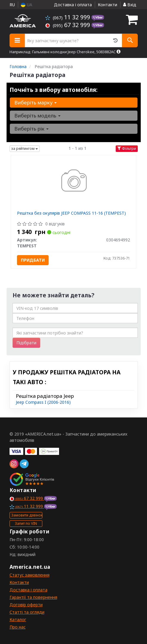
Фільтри (127, 149)
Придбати (33, 260)
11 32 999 (68, 17)
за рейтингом (25, 149)
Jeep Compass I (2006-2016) (43, 402)
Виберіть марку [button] (35, 102)
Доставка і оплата (73, 5)
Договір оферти (26, 605)
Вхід (130, 5)
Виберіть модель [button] (37, 116)
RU (12, 5)
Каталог (18, 619)
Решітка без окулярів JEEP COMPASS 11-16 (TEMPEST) (71, 213)
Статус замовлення (30, 575)
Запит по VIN (26, 523)
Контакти (107, 5)
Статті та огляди (27, 612)
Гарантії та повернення (33, 597)
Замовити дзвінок (27, 515)
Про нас (18, 627)
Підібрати (26, 343)
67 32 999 (68, 25)
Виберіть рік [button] (31, 129)
